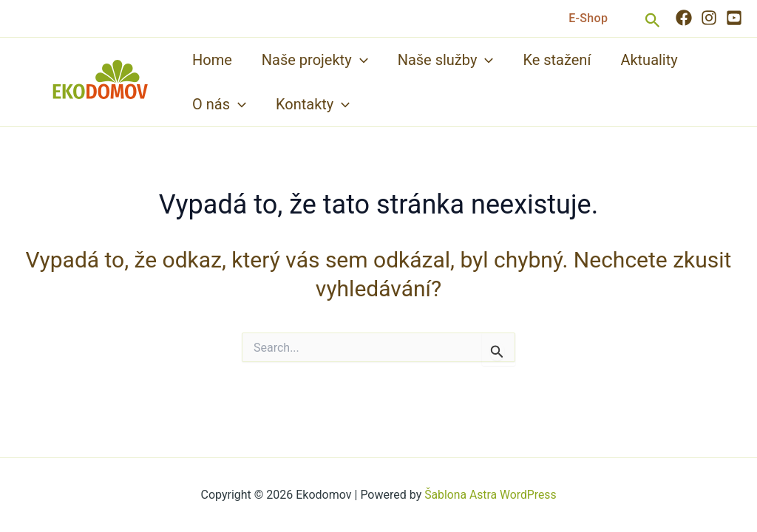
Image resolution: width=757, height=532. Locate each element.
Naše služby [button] (446, 60)
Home (212, 60)
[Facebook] (684, 18)
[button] (588, 18)
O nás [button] (219, 104)
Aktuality (649, 60)
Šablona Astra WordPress (490, 495)
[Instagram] (709, 18)
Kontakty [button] (313, 104)
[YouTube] (734, 18)
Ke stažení (557, 60)
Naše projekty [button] (315, 60)
